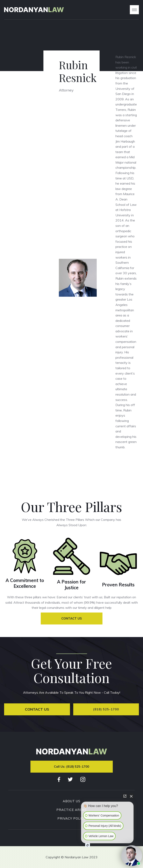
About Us (72, 801)
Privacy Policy (71, 819)
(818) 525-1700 (106, 709)
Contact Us (72, 618)
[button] (134, 10)
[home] (34, 10)
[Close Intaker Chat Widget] (131, 796)
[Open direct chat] (125, 796)
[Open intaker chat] (88, 845)
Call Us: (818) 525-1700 (71, 767)
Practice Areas (71, 810)
